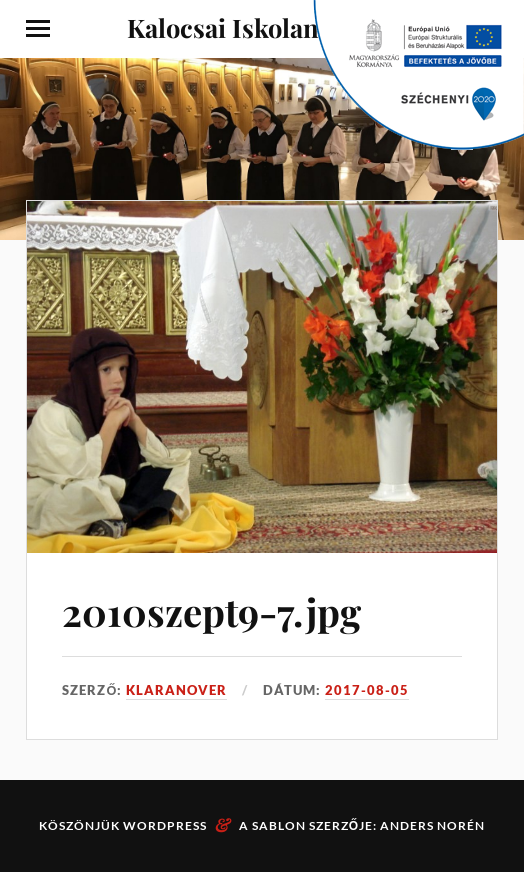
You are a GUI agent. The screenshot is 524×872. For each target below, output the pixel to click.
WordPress (165, 825)
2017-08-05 (367, 690)
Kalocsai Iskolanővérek (262, 27)
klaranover (176, 690)
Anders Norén (432, 825)
